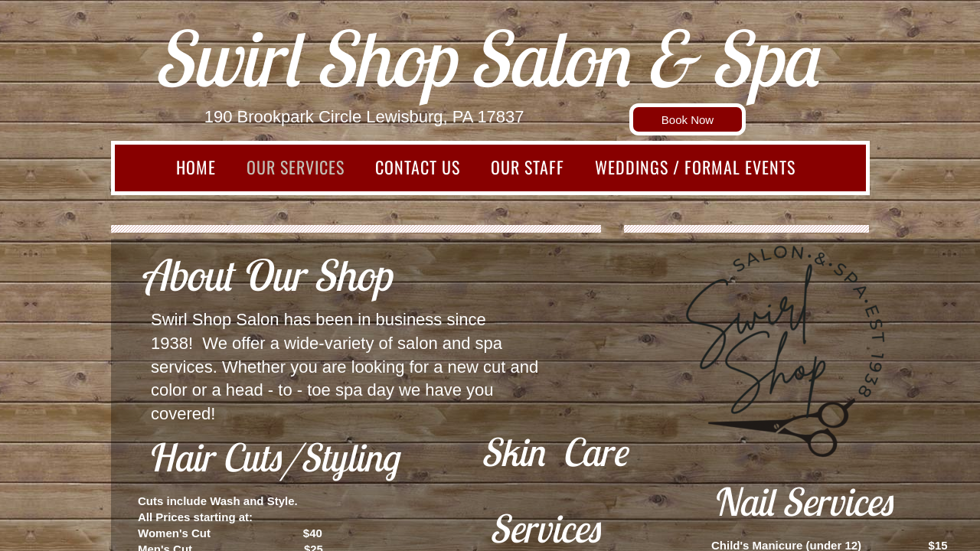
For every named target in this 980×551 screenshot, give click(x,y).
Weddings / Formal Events (695, 167)
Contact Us (418, 167)
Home (196, 167)
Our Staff (528, 167)
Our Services (296, 167)
